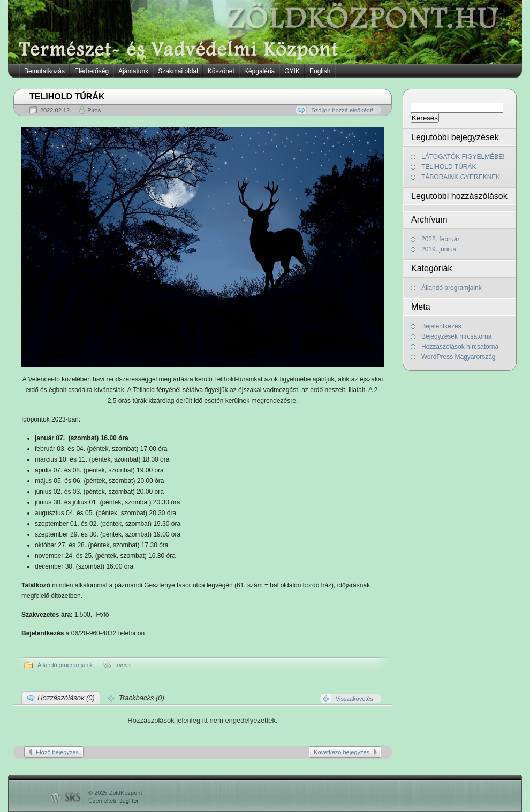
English (320, 71)
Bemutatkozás (44, 71)
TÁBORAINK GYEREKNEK (461, 177)
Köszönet (221, 71)
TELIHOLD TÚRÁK (449, 167)
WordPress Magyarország (459, 357)
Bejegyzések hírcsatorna (456, 336)
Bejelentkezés (441, 326)
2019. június (439, 249)
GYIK (292, 71)
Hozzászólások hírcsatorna (460, 347)
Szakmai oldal (178, 71)
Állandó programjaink (452, 288)
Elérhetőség (92, 71)
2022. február (440, 239)
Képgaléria (259, 71)
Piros (94, 110)
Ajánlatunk (133, 71)
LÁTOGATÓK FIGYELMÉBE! (463, 157)
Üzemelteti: (113, 801)
